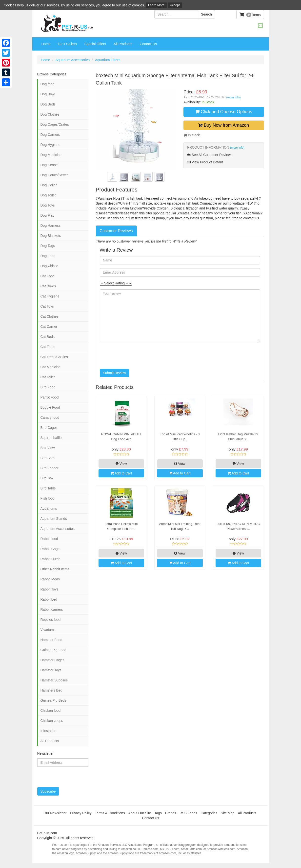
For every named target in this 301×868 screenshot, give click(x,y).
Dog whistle (49, 266)
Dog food (48, 84)
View (121, 464)
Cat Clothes (50, 316)
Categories (209, 813)
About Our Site (140, 813)
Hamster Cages (52, 660)
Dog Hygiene (50, 145)
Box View (48, 448)
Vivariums (48, 630)
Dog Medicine (51, 155)
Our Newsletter (55, 813)
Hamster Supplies (54, 680)
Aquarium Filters (108, 60)
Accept (175, 5)
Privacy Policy (81, 813)
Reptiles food (51, 620)
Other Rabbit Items (55, 569)
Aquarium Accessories (73, 60)
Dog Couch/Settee (55, 175)
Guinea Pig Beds (53, 700)
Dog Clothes (50, 114)
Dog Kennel (50, 165)
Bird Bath (48, 458)
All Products (123, 44)
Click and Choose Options (224, 112)
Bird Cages (49, 428)
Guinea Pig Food (53, 650)
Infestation (49, 731)
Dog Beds (48, 104)
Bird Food (48, 387)
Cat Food (48, 276)
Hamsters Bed (51, 690)
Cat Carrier (49, 327)
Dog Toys (48, 205)
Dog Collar (49, 185)
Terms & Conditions (110, 813)
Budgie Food (50, 407)
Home (46, 44)
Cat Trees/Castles (54, 357)
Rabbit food (49, 539)
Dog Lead (48, 256)
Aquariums (49, 508)
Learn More (156, 5)
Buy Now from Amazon (224, 125)
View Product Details (205, 162)
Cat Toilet (48, 377)
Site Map (228, 813)
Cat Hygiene (50, 296)
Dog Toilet (48, 195)
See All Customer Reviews (210, 155)
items (250, 14)
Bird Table (48, 488)
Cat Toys (47, 306)
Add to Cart (121, 473)
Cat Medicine (51, 367)
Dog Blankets (51, 236)
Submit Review (114, 373)
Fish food (48, 498)
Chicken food (51, 711)
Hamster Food (51, 640)
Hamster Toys (51, 670)
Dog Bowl (48, 94)
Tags (158, 813)
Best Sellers (68, 44)
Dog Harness (51, 226)
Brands (171, 813)
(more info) (233, 97)
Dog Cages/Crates (55, 124)
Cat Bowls (48, 286)
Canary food (50, 417)
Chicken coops (52, 721)
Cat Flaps (48, 347)
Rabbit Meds (50, 579)
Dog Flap (48, 215)
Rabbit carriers (52, 609)
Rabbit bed (49, 599)
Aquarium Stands (54, 519)
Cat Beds (48, 337)
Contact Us (148, 44)
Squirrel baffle (51, 438)
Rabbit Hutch (50, 559)
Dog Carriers (50, 135)
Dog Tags (48, 246)
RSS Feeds (188, 813)
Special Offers (95, 44)
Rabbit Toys (50, 589)
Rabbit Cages (51, 549)
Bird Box (47, 478)
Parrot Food (50, 397)
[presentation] (137, 355)
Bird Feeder (50, 468)
